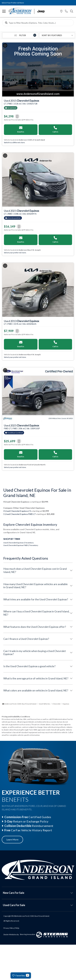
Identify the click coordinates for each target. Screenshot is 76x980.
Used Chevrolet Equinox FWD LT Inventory (21, 545)
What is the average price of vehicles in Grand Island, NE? (36, 678)
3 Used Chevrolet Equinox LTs (18, 511)
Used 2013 (22, 321)
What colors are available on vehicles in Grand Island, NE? (36, 690)
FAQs (17, 928)
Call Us (55, 129)
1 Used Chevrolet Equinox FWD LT (20, 514)
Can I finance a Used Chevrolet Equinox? (26, 639)
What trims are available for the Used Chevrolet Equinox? (36, 599)
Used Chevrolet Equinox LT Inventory (18, 543)
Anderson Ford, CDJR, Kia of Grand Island (33, 916)
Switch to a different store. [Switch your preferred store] (15, 142)
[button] (61, 11)
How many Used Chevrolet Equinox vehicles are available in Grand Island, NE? (36, 586)
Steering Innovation (28, 934)
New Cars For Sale (14, 893)
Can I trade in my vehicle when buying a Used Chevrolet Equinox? (35, 653)
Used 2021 (22, 211)
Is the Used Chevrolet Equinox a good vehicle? (29, 666)
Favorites (21, 975)
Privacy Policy (9, 928)
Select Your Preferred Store (13, 3)
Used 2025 (22, 425)
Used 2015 (22, 101)
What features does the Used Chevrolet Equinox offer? (35, 627)
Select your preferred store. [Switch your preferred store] (15, 253)
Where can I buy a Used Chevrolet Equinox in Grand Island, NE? (36, 613)
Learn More (12, 839)
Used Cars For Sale (14, 905)
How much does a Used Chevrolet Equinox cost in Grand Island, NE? (35, 570)
